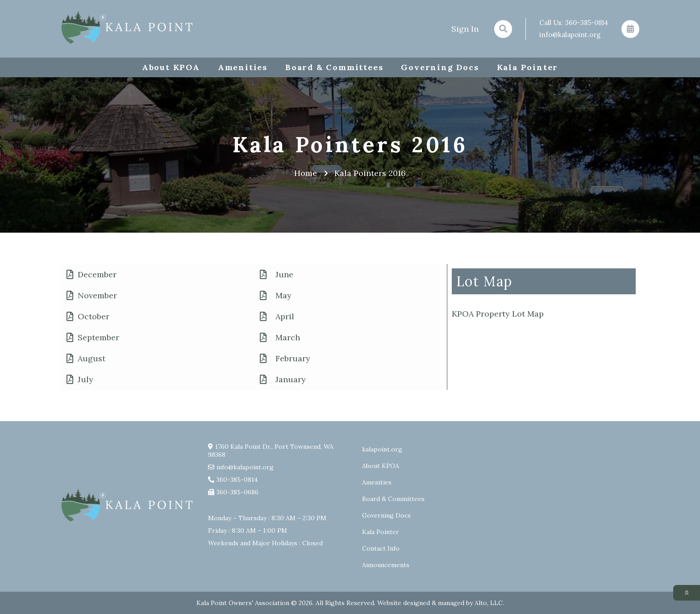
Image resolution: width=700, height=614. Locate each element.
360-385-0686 (237, 492)
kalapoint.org (382, 449)
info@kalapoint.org (570, 35)
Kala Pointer (528, 67)
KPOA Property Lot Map (498, 314)
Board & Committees (334, 67)
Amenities (243, 67)
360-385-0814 (586, 23)
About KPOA (171, 67)
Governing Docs (440, 67)
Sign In (465, 29)
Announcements (386, 565)
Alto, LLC (489, 603)
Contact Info (381, 548)
